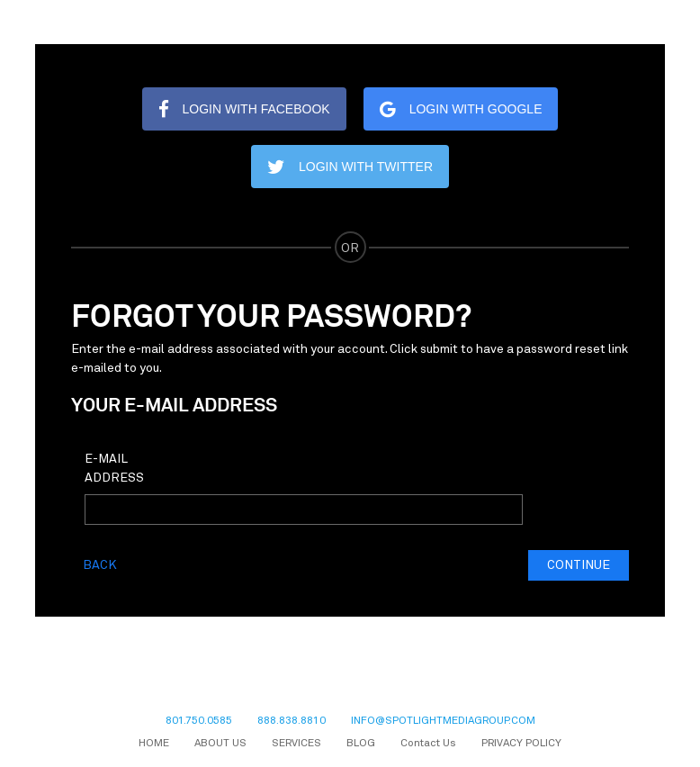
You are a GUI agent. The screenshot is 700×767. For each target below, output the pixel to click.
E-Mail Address (114, 469)
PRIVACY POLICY (521, 744)
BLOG (361, 744)
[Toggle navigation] (644, 22)
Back (100, 565)
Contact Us (428, 744)
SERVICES (296, 744)
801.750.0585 (199, 721)
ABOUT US (220, 744)
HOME (154, 744)
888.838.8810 (292, 721)
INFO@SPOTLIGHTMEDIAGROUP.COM (443, 721)
